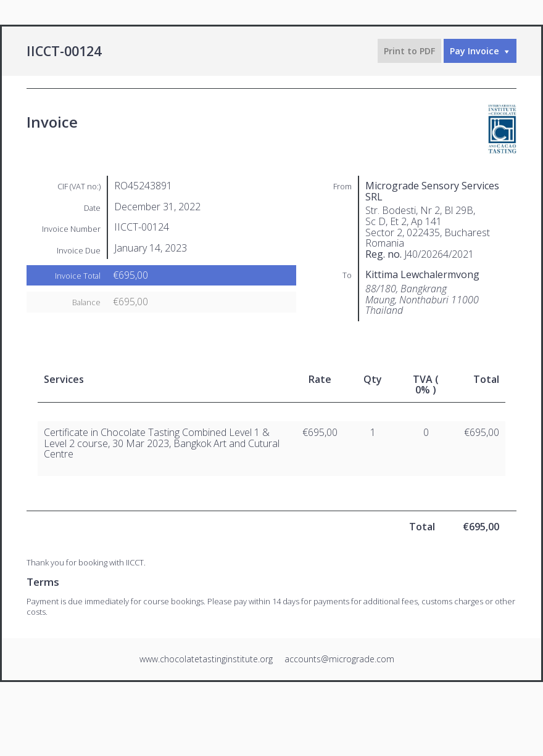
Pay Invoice (475, 51)
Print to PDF (409, 51)
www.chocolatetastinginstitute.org (206, 659)
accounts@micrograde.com (339, 659)
